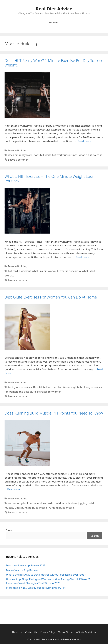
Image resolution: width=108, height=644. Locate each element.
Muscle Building (18, 150)
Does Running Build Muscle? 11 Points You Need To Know (54, 413)
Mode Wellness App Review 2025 (26, 565)
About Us (17, 632)
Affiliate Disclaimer (86, 632)
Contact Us (31, 632)
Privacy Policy (48, 632)
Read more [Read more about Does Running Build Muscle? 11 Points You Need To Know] (14, 489)
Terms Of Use (65, 632)
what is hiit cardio (70, 271)
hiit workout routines (65, 155)
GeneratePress (73, 639)
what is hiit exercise (91, 155)
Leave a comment (19, 160)
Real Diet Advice (54, 9)
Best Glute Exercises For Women (53, 387)
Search (10, 530)
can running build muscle (23, 503)
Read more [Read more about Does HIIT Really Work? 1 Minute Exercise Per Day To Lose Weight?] (84, 141)
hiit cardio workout (19, 271)
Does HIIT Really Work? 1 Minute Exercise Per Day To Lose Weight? (54, 63)
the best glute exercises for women (40, 392)
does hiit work (42, 155)
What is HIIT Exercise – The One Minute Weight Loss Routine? (49, 179)
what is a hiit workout (45, 271)
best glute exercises (20, 387)
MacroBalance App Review (22, 570)
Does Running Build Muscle (31, 508)
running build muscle (62, 508)
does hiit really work (20, 155)
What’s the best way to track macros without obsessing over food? (46, 575)
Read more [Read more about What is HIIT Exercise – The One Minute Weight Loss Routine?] (82, 257)
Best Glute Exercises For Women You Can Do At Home (51, 297)
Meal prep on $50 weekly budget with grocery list (36, 588)
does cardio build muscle (55, 503)
